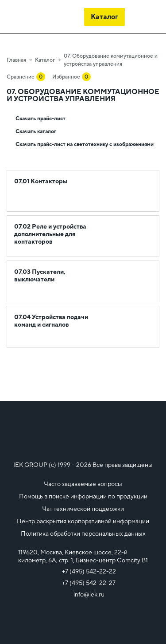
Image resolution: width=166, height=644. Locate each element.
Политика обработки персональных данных (83, 533)
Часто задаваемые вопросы (83, 484)
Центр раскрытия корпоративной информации (83, 521)
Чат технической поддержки (83, 509)
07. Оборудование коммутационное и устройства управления (111, 60)
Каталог (45, 60)
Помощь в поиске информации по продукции (83, 496)
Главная (16, 60)
